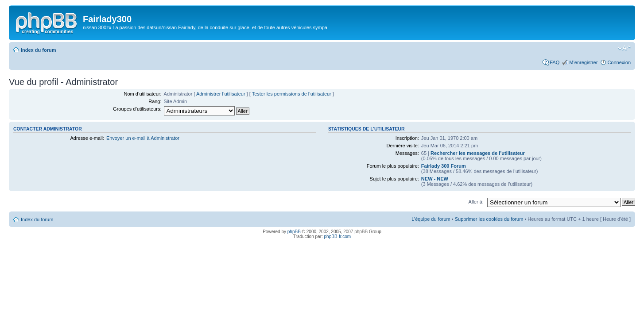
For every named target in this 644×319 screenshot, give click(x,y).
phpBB (294, 232)
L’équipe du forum (431, 219)
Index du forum (38, 50)
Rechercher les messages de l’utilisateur (478, 153)
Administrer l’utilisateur (221, 94)
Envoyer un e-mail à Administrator (143, 138)
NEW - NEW (435, 179)
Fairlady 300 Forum (444, 166)
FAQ (555, 62)
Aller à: (476, 202)
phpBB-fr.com (338, 236)
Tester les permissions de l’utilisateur (292, 94)
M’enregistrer (583, 62)
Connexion (619, 62)
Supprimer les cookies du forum (489, 219)
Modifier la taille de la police (624, 48)
